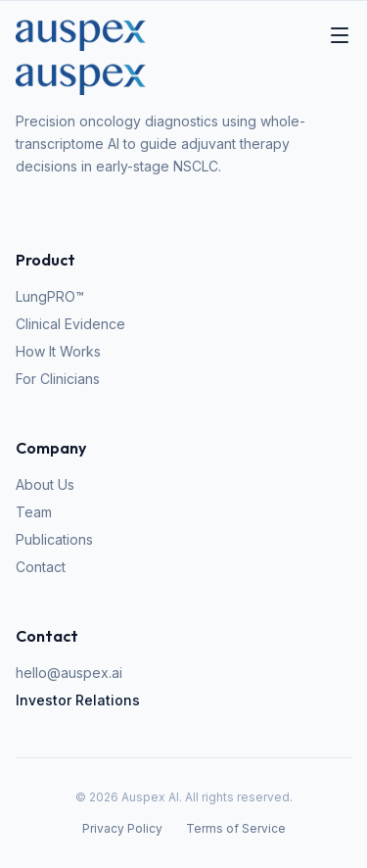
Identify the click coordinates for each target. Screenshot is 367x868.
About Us (45, 484)
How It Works (58, 351)
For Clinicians (58, 379)
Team (34, 512)
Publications (54, 539)
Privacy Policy (122, 828)
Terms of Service (236, 828)
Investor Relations (78, 700)
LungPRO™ (50, 296)
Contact (41, 567)
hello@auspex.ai (69, 673)
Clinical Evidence (70, 324)
